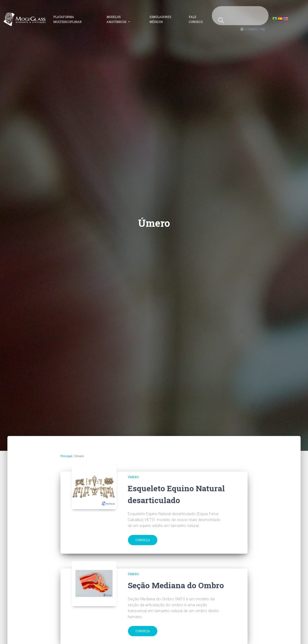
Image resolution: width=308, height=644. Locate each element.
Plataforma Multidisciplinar (67, 19)
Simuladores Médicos (160, 19)
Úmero (133, 477)
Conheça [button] (143, 540)
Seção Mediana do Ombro (176, 585)
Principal (66, 456)
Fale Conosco (196, 19)
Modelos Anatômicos (117, 19)
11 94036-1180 (254, 29)
